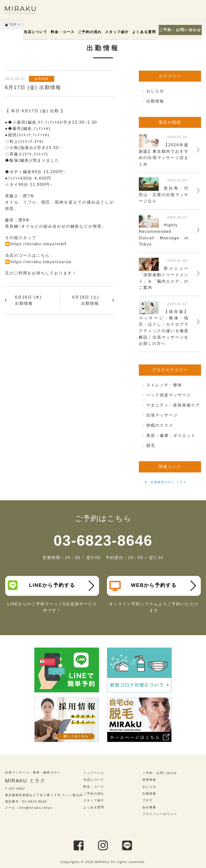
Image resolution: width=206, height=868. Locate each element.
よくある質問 (142, 32)
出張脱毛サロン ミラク (169, 482)
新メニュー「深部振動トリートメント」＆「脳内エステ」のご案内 (164, 278)
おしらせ (155, 91)
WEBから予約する (143, 586)
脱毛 (151, 445)
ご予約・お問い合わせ (179, 30)
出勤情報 (42, 79)
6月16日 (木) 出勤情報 (28, 300)
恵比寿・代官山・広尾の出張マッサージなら (164, 195)
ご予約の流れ (89, 32)
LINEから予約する (41, 585)
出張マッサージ (162, 415)
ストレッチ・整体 (164, 385)
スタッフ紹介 (115, 32)
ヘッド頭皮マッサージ (169, 395)
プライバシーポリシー (160, 814)
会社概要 (149, 807)
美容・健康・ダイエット (171, 435)
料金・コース (63, 32)
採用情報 (149, 780)
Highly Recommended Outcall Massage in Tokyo (164, 235)
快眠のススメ (160, 425)
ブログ (148, 801)
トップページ (94, 773)
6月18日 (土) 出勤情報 (86, 300)
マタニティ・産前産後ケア (173, 405)
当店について (36, 32)
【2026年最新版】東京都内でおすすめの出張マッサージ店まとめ (164, 154)
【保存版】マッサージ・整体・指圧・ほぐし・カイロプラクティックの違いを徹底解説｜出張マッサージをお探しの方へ (164, 328)
